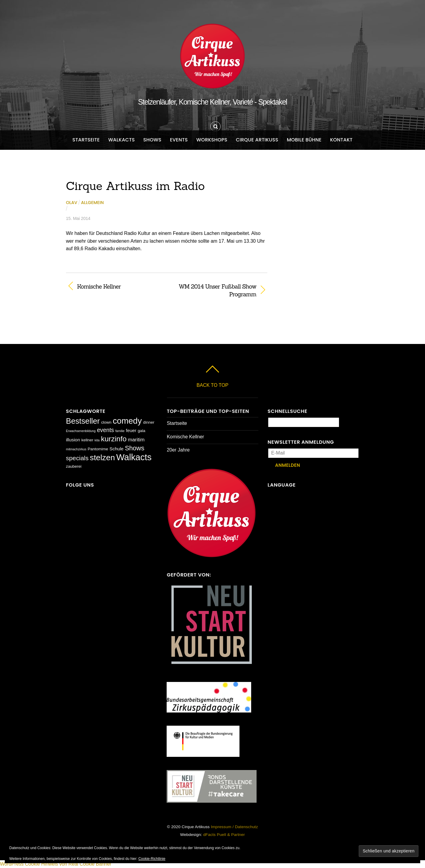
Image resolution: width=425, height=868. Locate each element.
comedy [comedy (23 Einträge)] (127, 421)
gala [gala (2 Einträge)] (141, 431)
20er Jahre (178, 450)
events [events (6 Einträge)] (105, 430)
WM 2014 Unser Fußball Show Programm (214, 290)
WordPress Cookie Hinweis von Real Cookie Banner (56, 864)
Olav (72, 203)
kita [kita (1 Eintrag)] (97, 440)
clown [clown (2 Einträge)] (106, 422)
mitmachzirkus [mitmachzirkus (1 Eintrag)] (76, 449)
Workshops (212, 140)
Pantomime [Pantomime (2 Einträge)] (98, 449)
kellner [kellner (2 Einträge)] (87, 440)
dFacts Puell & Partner (224, 835)
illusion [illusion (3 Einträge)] (73, 440)
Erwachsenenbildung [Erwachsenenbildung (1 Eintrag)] (81, 431)
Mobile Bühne (304, 140)
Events (179, 140)
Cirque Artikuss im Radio (135, 186)
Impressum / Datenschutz (234, 827)
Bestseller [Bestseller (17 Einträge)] (83, 421)
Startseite (86, 140)
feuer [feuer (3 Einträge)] (131, 430)
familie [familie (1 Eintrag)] (120, 431)
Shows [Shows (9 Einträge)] (135, 448)
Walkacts (122, 140)
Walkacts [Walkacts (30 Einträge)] (134, 457)
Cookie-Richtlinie (152, 859)
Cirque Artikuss (257, 140)
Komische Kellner (99, 286)
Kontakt (341, 140)
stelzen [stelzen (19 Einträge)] (102, 458)
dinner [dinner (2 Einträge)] (149, 422)
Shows (152, 140)
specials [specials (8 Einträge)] (77, 458)
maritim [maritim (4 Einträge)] (136, 440)
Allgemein (92, 203)
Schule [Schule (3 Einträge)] (116, 449)
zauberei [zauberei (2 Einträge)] (74, 466)
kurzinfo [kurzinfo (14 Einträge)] (114, 439)
